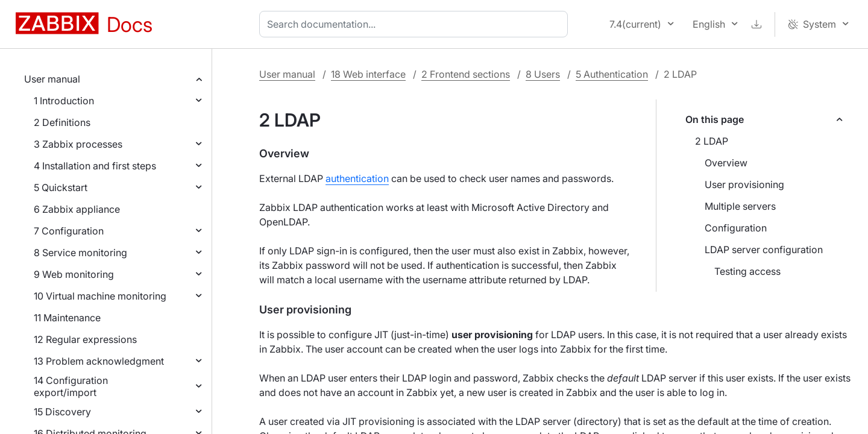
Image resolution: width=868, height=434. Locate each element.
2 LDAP (712, 141)
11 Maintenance (67, 318)
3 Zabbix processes (78, 144)
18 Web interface (368, 74)
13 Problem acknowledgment (99, 361)
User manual (52, 79)
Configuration (736, 228)
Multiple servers (740, 206)
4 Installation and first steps (95, 166)
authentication (357, 178)
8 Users (543, 74)
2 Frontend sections (466, 74)
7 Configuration (69, 231)
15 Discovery (62, 412)
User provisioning (744, 184)
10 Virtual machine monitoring (100, 296)
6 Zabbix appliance (77, 209)
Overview (726, 163)
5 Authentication (612, 74)
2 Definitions (62, 122)
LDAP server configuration (764, 250)
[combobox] (416, 24)
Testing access (747, 271)
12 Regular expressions (85, 339)
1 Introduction (64, 101)
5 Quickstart (61, 187)
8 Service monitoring (80, 253)
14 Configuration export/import (71, 386)
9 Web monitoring (74, 274)
